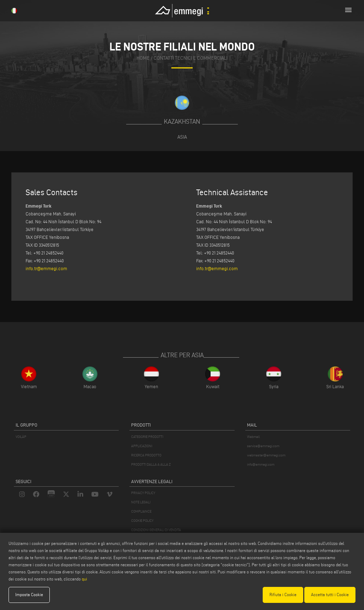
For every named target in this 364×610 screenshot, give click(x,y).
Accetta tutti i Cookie (330, 595)
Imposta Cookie (29, 595)
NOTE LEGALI (141, 502)
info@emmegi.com (261, 464)
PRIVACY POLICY (143, 493)
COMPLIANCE (141, 511)
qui (84, 579)
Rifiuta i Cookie (283, 595)
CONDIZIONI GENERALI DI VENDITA (156, 530)
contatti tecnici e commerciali (191, 58)
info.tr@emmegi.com (46, 268)
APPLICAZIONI (142, 446)
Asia (182, 137)
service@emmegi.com (263, 446)
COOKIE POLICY (142, 521)
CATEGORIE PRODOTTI (147, 437)
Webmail (253, 437)
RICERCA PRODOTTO (146, 455)
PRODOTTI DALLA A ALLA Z (151, 464)
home (143, 58)
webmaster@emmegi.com (266, 455)
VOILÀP (21, 437)
